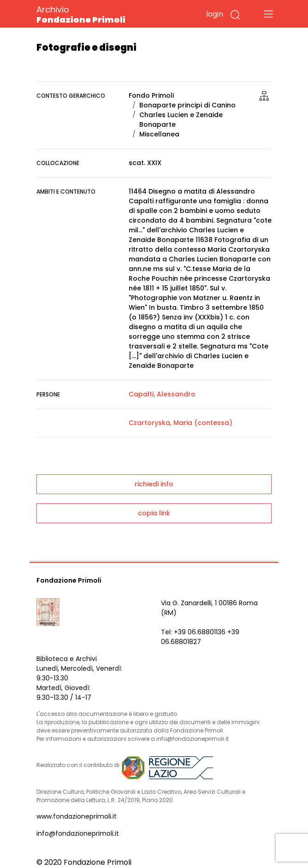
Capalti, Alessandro (162, 394)
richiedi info (154, 484)
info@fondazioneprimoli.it (78, 833)
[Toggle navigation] (268, 14)
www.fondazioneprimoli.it (77, 816)
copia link (154, 513)
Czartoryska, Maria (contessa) (181, 423)
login (215, 14)
